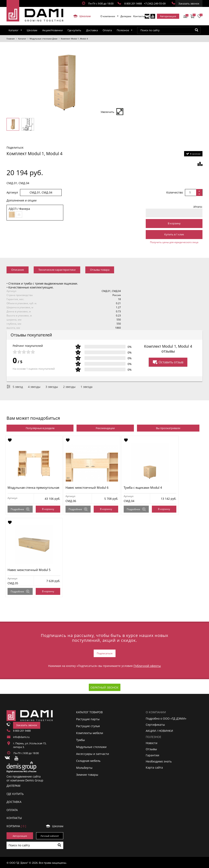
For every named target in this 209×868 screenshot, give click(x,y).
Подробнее (21, 509)
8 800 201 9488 (133, 3)
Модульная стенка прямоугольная (35, 487)
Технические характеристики (57, 270)
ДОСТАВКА (14, 801)
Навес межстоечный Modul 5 (30, 570)
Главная (11, 39)
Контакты (139, 16)
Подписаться (105, 653)
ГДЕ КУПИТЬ (15, 793)
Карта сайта (154, 767)
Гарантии (152, 755)
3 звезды (52, 387)
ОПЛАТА (12, 809)
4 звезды (34, 387)
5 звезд (18, 387)
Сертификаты (155, 724)
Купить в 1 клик (174, 234)
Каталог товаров (89, 712)
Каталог (14, 30)
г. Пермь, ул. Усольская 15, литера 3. (30, 744)
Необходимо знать (159, 761)
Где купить (74, 30)
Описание (18, 270)
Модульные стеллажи (91, 746)
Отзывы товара (100, 270)
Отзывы (151, 748)
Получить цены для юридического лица (174, 242)
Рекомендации (105, 428)
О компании (108, 16)
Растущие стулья (88, 725)
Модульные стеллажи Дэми (43, 39)
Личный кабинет (50, 835)
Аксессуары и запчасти (93, 753)
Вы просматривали (168, 428)
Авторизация (168, 16)
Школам (82, 16)
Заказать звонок (189, 3)
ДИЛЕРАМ (13, 785)
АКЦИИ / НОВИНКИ (159, 730)
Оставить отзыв (168, 362)
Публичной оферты (147, 665)
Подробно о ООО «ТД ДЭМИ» (166, 718)
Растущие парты (88, 718)
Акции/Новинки (52, 30)
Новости (152, 742)
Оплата (107, 30)
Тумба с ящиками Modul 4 (146, 487)
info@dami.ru (21, 736)
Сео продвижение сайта (24, 776)
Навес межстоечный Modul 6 (89, 487)
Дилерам (126, 16)
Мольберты (84, 767)
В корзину (174, 223)
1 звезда (87, 387)
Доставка (92, 30)
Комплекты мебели (90, 732)
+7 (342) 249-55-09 (155, 3)
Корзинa (16, 825)
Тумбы (81, 739)
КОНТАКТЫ (14, 817)
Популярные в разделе (40, 428)
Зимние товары (87, 774)
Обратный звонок (104, 687)
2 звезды (69, 387)
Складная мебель (88, 760)
